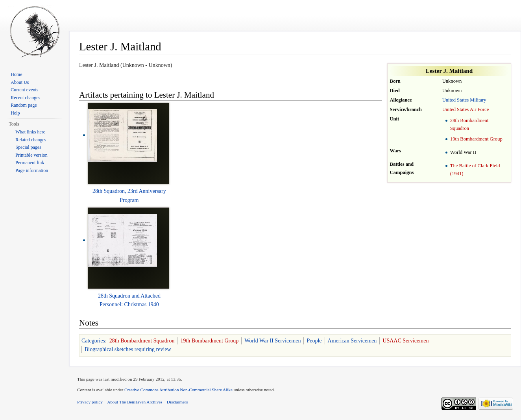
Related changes (31, 140)
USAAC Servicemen (406, 341)
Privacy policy (90, 402)
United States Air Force (466, 109)
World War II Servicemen (273, 341)
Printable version (31, 155)
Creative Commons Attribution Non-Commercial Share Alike (178, 390)
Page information (32, 170)
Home (16, 74)
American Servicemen (352, 341)
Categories (93, 341)
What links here (30, 132)
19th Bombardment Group (476, 139)
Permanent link (30, 163)
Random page (24, 105)
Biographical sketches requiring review (128, 349)
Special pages (28, 147)
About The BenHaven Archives (135, 402)
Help (15, 113)
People (314, 341)
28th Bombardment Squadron (142, 341)
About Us (20, 82)
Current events (24, 90)
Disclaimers (177, 402)
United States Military (464, 100)
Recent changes (25, 98)
